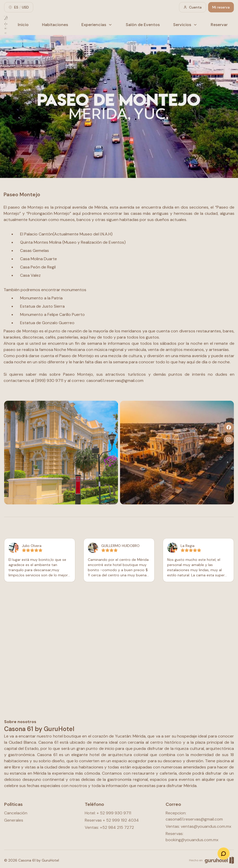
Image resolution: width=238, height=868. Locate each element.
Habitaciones (55, 25)
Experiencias (97, 25)
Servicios (185, 25)
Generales (14, 820)
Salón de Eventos (143, 25)
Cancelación (16, 813)
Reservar (219, 25)
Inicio (23, 25)
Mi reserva (221, 7)
